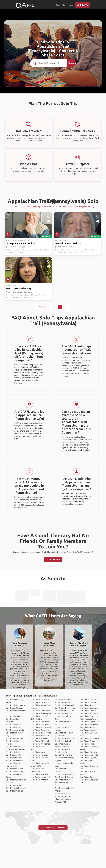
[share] (49, 221)
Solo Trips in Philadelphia (41, 713)
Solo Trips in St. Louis (39, 738)
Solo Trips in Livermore (40, 725)
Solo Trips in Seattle (14, 716)
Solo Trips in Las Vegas (64, 713)
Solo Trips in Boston (14, 758)
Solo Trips (26, 207)
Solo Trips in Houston (15, 769)
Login (71, 5)
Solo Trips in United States (44, 207)
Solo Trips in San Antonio (41, 711)
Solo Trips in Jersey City (16, 730)
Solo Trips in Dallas (14, 752)
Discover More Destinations (53, 828)
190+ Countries (46, 69)
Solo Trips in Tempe (88, 727)
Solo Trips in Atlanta (14, 725)
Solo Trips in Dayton (88, 758)
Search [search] (72, 63)
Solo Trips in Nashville (39, 774)
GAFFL (15, 207)
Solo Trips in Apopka (63, 794)
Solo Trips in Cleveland (89, 702)
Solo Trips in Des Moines (65, 708)
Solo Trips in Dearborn (89, 708)
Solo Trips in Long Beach (90, 722)
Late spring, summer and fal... (21, 243)
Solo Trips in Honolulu (39, 755)
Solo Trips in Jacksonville (41, 733)
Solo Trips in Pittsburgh (40, 741)
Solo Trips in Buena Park (65, 711)
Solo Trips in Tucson (88, 705)
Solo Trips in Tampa (14, 785)
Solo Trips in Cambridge (65, 738)
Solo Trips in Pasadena (89, 725)
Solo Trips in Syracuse (88, 752)
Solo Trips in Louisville (89, 730)
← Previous (42, 307)
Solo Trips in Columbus (40, 700)
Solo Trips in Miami (62, 749)
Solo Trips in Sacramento (41, 722)
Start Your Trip (53, 559)
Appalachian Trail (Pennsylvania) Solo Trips (53, 201)
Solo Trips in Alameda (64, 700)
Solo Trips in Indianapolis (16, 788)
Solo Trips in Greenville (64, 774)
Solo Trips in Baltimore (40, 736)
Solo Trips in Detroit (88, 711)
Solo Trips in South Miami (41, 727)
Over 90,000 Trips (63, 69)
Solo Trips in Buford (63, 702)
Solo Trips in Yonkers (14, 791)
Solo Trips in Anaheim (39, 780)
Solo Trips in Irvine (38, 752)
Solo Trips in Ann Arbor (89, 700)
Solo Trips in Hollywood (40, 777)
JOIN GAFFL (82, 5)
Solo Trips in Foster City (89, 755)
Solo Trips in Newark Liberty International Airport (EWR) (63, 799)
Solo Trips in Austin (14, 755)
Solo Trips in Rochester (89, 713)
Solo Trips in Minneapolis (65, 705)
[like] (49, 216)
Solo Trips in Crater (87, 741)
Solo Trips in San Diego (15, 772)
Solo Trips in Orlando (39, 702)
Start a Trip (61, 5)
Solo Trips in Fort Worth (89, 738)
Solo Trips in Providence (40, 744)
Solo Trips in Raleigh (63, 741)
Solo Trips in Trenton (14, 738)
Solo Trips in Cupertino (40, 730)
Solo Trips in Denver (14, 727)
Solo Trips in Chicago (14, 708)
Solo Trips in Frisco (87, 744)
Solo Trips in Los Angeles (16, 705)
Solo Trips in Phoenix (14, 760)
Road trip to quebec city (19, 288)
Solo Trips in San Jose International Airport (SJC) (64, 783)
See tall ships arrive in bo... (69, 243)
